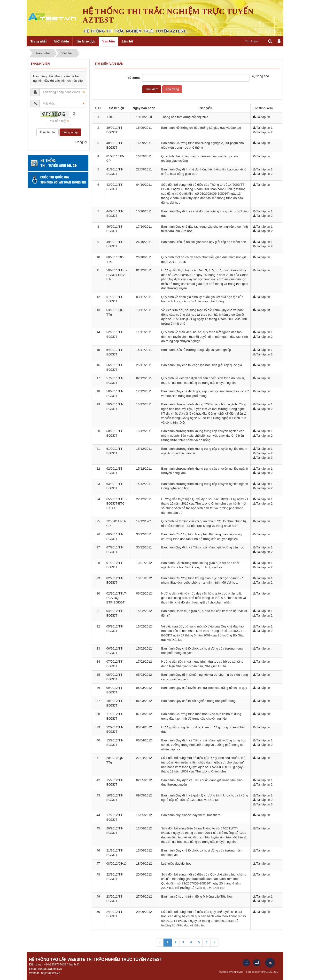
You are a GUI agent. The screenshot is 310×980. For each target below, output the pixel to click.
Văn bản (108, 41)
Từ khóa (134, 78)
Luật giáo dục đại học (176, 864)
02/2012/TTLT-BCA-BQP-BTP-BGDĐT (116, 598)
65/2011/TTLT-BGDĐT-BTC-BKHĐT (116, 504)
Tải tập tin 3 (264, 458)
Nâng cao (260, 76)
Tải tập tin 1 (264, 128)
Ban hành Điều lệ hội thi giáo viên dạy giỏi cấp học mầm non (204, 242)
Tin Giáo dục (86, 41)
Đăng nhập (70, 132)
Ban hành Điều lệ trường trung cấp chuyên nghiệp (196, 350)
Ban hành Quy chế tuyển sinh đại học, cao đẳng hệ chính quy (204, 688)
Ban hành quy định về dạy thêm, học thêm (191, 815)
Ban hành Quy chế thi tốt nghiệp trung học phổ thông (198, 701)
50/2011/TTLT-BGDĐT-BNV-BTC (116, 275)
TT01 (110, 117)
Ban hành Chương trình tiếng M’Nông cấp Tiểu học (197, 896)
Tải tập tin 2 (264, 132)
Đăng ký (81, 142)
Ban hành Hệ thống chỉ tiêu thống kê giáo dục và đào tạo (201, 128)
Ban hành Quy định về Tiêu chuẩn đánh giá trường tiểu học (203, 547)
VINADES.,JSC (269, 972)
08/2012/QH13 (117, 864)
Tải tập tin (263, 117)
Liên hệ (127, 41)
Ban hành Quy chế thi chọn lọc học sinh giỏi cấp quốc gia (202, 365)
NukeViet (238, 972)
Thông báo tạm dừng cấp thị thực (185, 117)
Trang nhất (39, 41)
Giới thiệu (61, 41)
